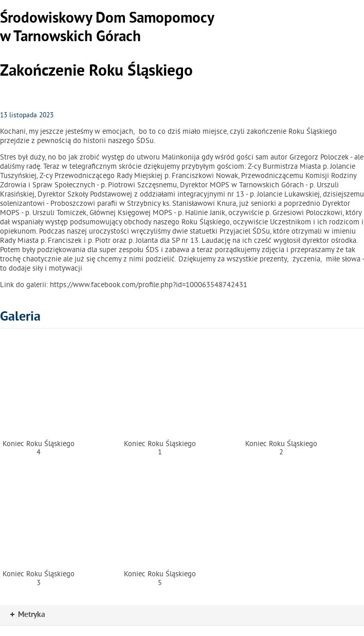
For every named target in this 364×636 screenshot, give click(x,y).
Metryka (28, 615)
